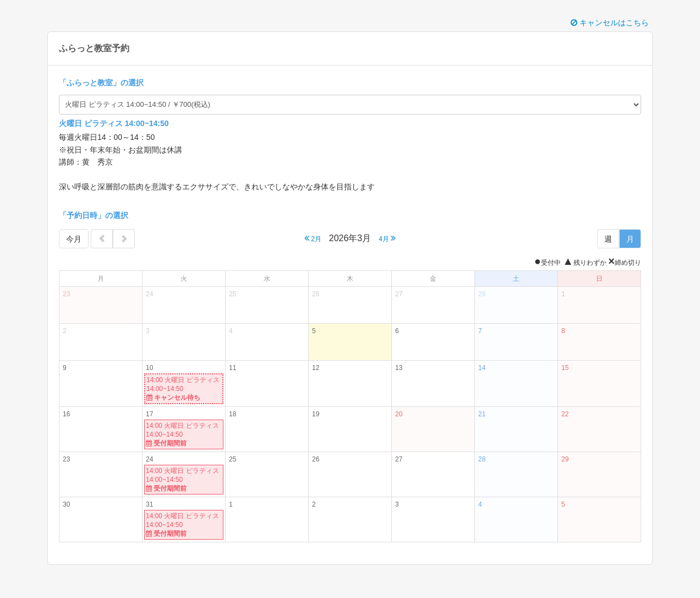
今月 (74, 239)
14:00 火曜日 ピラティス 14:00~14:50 (184, 389)
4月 (387, 238)
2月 (313, 238)
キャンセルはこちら (610, 23)
